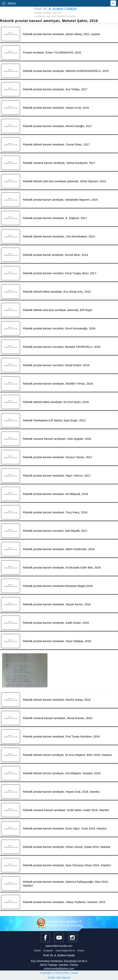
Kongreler (48, 951)
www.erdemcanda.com (59, 946)
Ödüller (37, 951)
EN (113, 3)
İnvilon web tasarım (59, 978)
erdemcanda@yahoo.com (59, 969)
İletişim (81, 951)
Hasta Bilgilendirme (65, 951)
